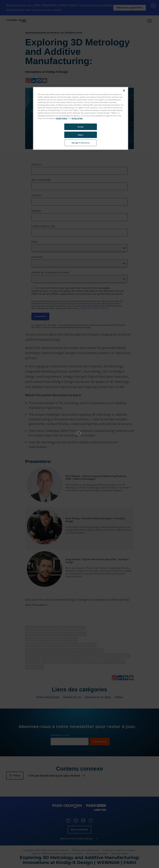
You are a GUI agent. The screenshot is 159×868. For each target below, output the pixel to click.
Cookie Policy (61, 118)
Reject (81, 135)
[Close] (124, 91)
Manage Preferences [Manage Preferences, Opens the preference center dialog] (81, 143)
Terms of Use (77, 118)
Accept (81, 127)
